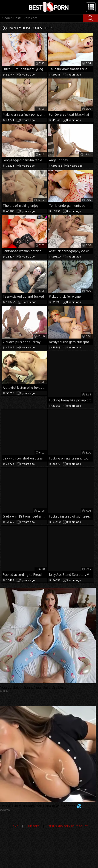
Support (33, 826)
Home (14, 826)
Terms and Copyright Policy (68, 826)
